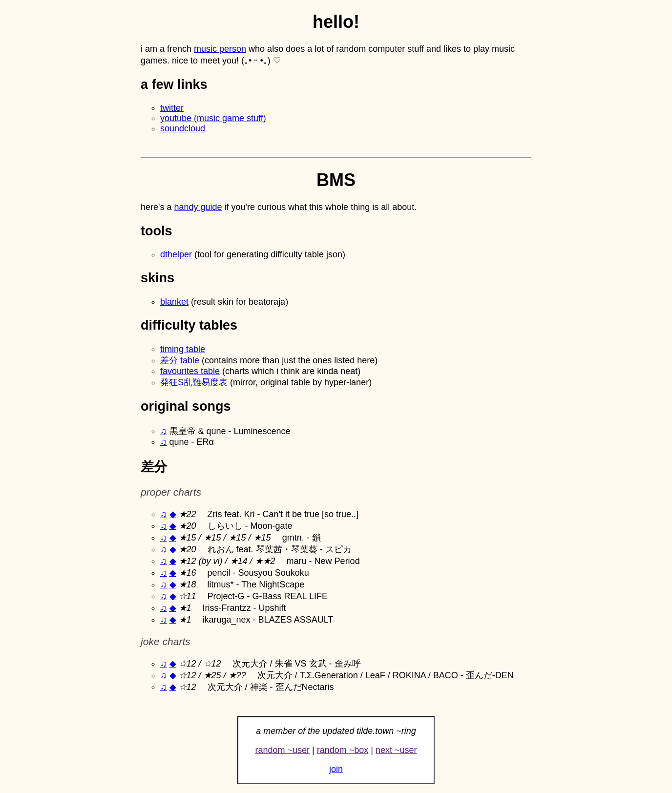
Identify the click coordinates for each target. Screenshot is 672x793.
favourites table (190, 371)
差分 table (180, 360)
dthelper (176, 254)
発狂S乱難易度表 (194, 382)
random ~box (343, 750)
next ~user (396, 750)
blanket (174, 302)
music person (220, 49)
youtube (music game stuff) (213, 118)
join (336, 769)
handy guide (198, 207)
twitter (172, 108)
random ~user (282, 750)
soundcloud (183, 128)
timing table (183, 349)
